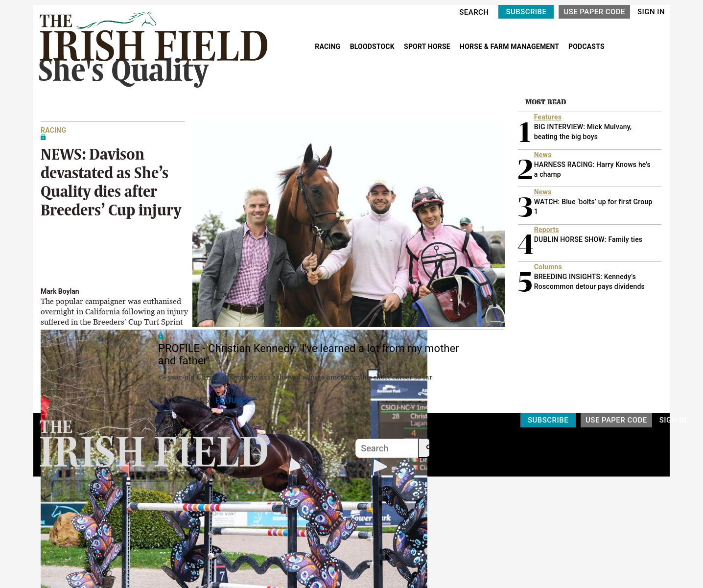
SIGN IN (651, 12)
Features (232, 400)
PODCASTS (586, 47)
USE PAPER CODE (594, 12)
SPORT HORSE (428, 47)
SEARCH (474, 12)
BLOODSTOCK (373, 47)
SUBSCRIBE (526, 12)
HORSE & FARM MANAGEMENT (510, 47)
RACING (328, 47)
